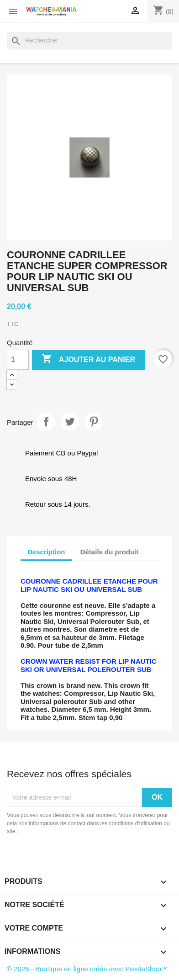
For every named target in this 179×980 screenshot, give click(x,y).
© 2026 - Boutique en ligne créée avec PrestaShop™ (87, 969)
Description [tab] (46, 552)
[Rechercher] (89, 41)
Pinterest (94, 422)
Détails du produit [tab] (110, 552)
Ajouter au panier (88, 359)
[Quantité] (18, 360)
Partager (46, 422)
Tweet (70, 422)
